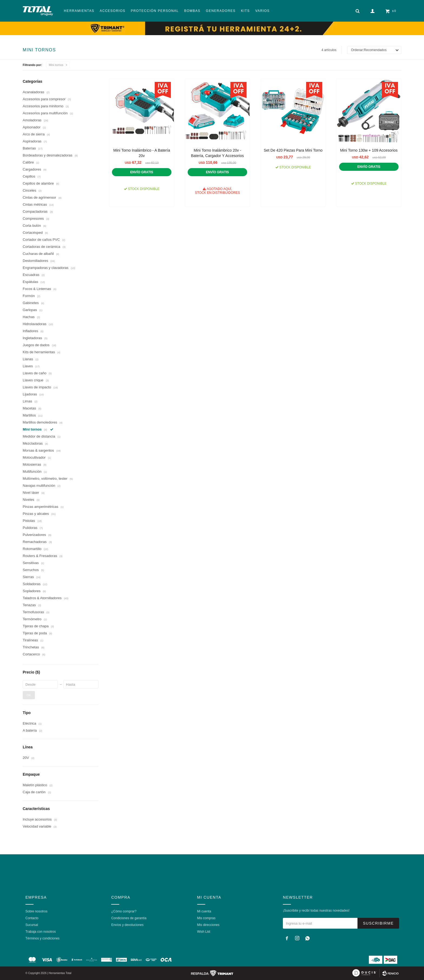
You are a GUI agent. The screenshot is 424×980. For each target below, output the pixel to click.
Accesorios (113, 11)
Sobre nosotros (36, 911)
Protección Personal (155, 11)
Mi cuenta (204, 911)
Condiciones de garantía (129, 918)
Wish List (204, 932)
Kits (245, 11)
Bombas (192, 11)
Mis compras (206, 918)
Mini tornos (56, 65)
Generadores (221, 11)
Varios (262, 11)
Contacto (32, 918)
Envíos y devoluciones (127, 925)
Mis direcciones (208, 925)
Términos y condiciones (42, 938)
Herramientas (79, 11)
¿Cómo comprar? (124, 911)
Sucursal (32, 925)
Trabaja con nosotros (41, 932)
